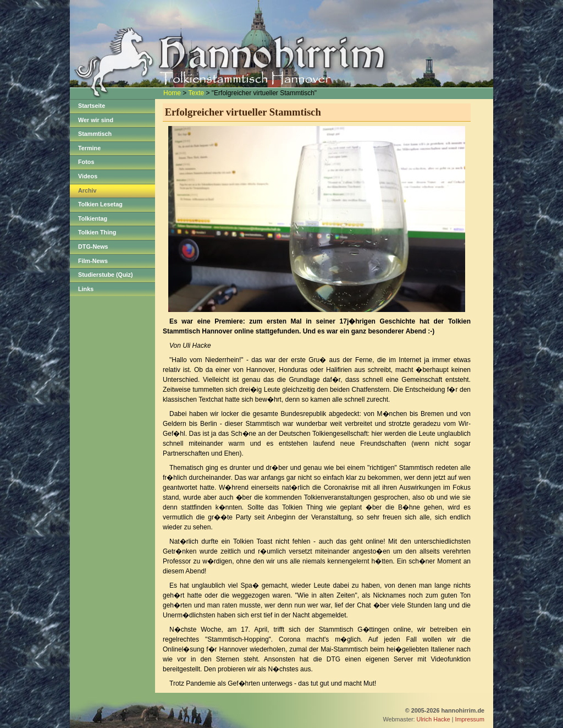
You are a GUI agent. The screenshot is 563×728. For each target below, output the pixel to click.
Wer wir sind (96, 120)
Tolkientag (93, 218)
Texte (196, 93)
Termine (89, 148)
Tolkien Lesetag (100, 204)
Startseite (92, 106)
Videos (88, 176)
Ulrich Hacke (434, 719)
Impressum (470, 719)
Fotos (86, 162)
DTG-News (93, 247)
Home (172, 93)
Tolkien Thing (97, 232)
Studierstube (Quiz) (106, 275)
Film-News (93, 261)
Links (86, 289)
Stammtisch (95, 134)
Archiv (87, 190)
